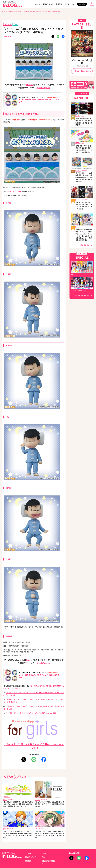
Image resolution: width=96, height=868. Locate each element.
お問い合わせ (19, 856)
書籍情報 (59, 4)
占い (73, 4)
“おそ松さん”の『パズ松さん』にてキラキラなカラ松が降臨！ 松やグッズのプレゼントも (34, 690)
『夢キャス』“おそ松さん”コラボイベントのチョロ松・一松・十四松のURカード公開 (32, 698)
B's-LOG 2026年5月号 (82, 60)
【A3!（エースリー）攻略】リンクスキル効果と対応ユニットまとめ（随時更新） (84, 114)
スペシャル (9, 11)
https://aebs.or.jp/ (74, 859)
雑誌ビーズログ (48, 4)
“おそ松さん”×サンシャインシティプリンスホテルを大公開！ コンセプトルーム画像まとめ (34, 694)
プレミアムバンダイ (12, 190)
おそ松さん (17, 11)
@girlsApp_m (43, 87)
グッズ (67, 4)
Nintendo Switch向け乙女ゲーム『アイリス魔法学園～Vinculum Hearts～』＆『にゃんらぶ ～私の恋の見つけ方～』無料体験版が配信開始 (84, 211)
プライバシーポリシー (32, 856)
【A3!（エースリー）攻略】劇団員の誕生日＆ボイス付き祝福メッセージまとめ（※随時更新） (84, 138)
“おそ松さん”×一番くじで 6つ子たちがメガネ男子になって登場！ (26, 701)
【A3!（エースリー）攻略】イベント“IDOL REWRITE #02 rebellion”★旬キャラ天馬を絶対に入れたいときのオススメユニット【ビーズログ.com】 (18, 822)
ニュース (38, 4)
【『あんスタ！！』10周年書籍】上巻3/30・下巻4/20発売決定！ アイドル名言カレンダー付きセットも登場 (84, 163)
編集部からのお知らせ (48, 848)
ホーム (3, 11)
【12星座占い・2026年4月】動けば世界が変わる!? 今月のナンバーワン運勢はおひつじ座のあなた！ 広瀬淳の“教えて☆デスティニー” (18, 792)
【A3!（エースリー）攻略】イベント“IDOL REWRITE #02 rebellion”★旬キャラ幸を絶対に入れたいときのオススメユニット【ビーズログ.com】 (49, 822)
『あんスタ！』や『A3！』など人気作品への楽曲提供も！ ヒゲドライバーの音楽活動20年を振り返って (49, 792)
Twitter (30, 84)
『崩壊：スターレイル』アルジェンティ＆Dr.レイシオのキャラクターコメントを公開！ (84, 187)
